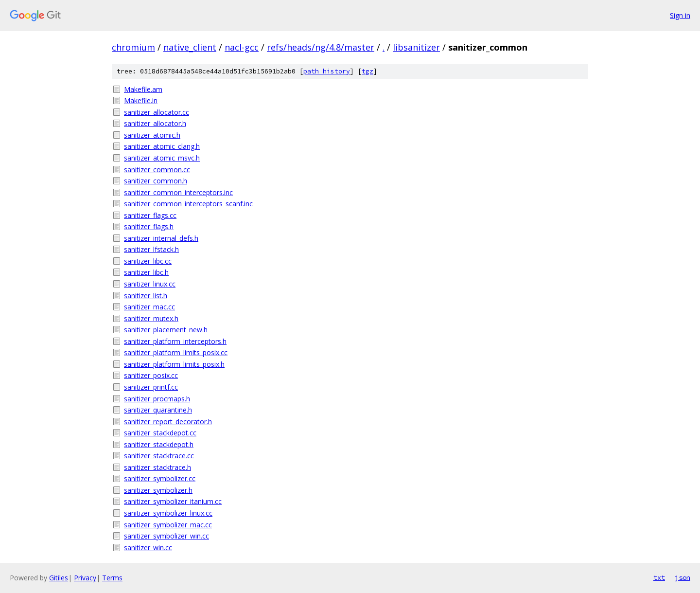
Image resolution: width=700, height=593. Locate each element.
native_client (190, 47)
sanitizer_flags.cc (150, 215)
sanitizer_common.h (156, 181)
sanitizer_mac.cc (149, 307)
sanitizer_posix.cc (151, 375)
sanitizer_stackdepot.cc (160, 433)
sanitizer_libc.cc (148, 261)
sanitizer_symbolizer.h (158, 490)
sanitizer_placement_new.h (166, 330)
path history (327, 71)
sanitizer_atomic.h (152, 135)
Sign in (680, 15)
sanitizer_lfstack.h (151, 249)
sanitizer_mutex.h (151, 318)
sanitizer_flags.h (149, 226)
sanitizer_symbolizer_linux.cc (168, 513)
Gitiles (59, 578)
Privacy (85, 578)
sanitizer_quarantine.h (158, 410)
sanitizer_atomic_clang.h (162, 146)
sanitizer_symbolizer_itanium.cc (173, 501)
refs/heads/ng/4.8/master (321, 47)
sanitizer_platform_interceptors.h (175, 341)
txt (659, 577)
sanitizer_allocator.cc (157, 112)
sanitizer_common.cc (157, 170)
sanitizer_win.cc (148, 548)
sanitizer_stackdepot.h (159, 444)
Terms (112, 578)
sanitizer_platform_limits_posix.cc (176, 352)
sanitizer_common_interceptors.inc (178, 192)
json (682, 577)
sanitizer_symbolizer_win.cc (166, 536)
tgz (367, 71)
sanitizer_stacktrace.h (157, 467)
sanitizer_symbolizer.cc (160, 478)
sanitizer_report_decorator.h (168, 422)
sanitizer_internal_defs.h (161, 238)
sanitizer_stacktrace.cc (159, 456)
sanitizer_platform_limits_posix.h (174, 364)
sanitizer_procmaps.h (157, 399)
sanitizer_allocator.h (155, 123)
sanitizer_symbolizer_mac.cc (168, 525)
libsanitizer (416, 47)
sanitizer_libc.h (146, 272)
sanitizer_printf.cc (151, 387)
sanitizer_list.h (146, 296)
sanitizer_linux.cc (150, 284)
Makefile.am (143, 89)
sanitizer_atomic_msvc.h (162, 158)
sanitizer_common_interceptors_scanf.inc (188, 204)
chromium (133, 47)
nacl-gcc (242, 47)
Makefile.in (141, 100)
